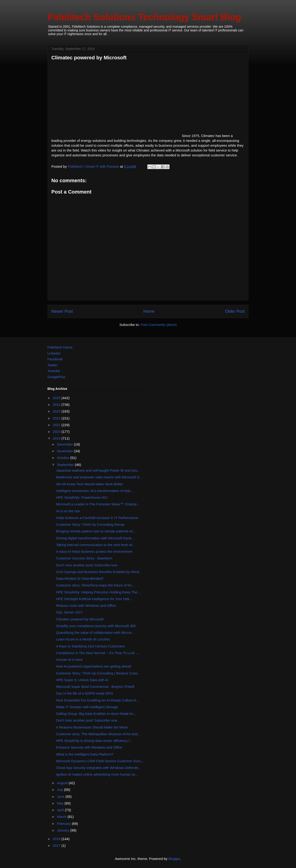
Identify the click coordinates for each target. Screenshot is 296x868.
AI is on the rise (68, 511)
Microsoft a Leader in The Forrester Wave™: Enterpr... (98, 504)
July (60, 790)
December (65, 444)
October (64, 458)
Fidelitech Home (60, 347)
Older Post (235, 311)
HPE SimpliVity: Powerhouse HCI (82, 497)
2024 (57, 405)
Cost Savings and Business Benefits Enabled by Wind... (99, 572)
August (63, 783)
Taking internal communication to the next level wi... (96, 545)
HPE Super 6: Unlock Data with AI (82, 680)
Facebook (55, 359)
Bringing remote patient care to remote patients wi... (96, 531)
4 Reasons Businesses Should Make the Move (92, 727)
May (61, 803)
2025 (57, 398)
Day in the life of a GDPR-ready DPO (85, 693)
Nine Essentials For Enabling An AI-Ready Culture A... (98, 700)
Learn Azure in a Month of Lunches (83, 639)
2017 (57, 845)
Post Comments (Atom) (159, 325)
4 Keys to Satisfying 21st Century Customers (91, 646)
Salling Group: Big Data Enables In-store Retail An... (96, 714)
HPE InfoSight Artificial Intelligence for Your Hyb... (94, 599)
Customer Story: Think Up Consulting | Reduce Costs (97, 673)
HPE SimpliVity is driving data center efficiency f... (94, 741)
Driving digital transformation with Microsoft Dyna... (95, 538)
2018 (57, 839)
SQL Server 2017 (69, 612)
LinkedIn (54, 353)
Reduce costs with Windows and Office (86, 605)
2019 (57, 438)
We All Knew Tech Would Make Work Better (90, 484)
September (66, 465)
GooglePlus (56, 377)
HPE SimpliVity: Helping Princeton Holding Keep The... (98, 592)
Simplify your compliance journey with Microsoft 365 (96, 626)
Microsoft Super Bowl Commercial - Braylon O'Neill (95, 687)
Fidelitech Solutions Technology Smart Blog (144, 17)
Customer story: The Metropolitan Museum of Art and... (98, 734)
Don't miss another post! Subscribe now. (87, 565)
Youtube (54, 371)
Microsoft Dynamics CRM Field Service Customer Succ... (100, 761)
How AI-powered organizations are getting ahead (94, 666)
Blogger (174, 859)
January (64, 830)
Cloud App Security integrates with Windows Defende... (99, 768)
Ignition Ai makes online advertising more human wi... (97, 774)
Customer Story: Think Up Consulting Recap (90, 524)
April (61, 810)
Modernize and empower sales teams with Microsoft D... (99, 477)
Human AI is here (69, 660)
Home (149, 311)
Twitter (52, 365)
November (65, 451)
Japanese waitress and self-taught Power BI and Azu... (98, 470)
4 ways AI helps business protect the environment (94, 551)
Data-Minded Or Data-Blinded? (80, 578)
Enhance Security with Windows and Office (89, 747)
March (62, 817)
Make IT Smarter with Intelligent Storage (87, 707)
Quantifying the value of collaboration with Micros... (95, 633)
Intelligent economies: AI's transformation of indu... (95, 491)
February (64, 824)
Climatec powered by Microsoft (80, 619)
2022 (57, 418)
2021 (57, 425)
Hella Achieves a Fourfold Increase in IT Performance (97, 518)
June (61, 797)
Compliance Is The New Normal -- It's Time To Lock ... (97, 653)
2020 (57, 432)
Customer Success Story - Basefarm (84, 558)
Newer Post (62, 311)
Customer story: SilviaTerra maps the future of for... (95, 585)
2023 (57, 411)
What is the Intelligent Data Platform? (85, 754)
